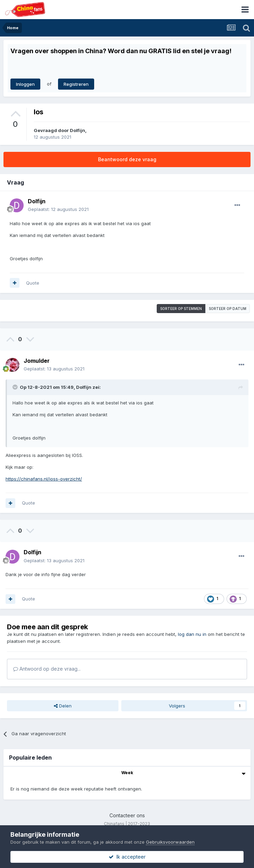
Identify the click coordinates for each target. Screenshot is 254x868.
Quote (33, 283)
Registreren (76, 84)
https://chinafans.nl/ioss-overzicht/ (44, 479)
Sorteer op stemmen (181, 309)
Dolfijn (77, 130)
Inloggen (25, 84)
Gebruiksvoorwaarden (170, 842)
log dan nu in (192, 634)
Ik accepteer (127, 857)
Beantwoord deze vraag (127, 159)
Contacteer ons (127, 815)
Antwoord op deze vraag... (47, 669)
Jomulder (37, 361)
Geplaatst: (58, 209)
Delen (63, 706)
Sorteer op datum (228, 309)
